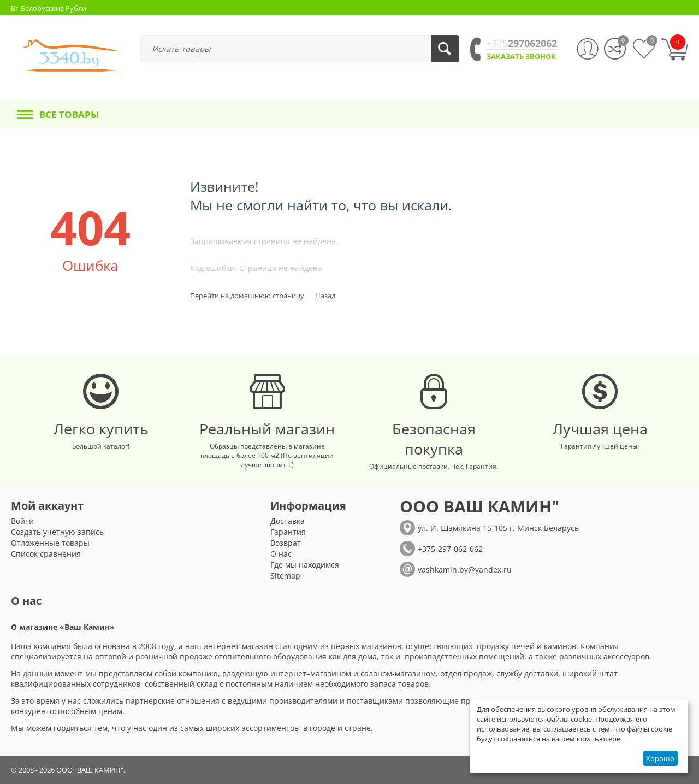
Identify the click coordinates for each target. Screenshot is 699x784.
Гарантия (288, 532)
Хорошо (660, 758)
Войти (22, 521)
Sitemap (285, 576)
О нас (281, 554)
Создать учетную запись (57, 532)
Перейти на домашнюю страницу (247, 296)
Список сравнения (46, 554)
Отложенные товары (50, 543)
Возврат (286, 543)
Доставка (288, 521)
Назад (325, 296)
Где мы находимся (305, 565)
